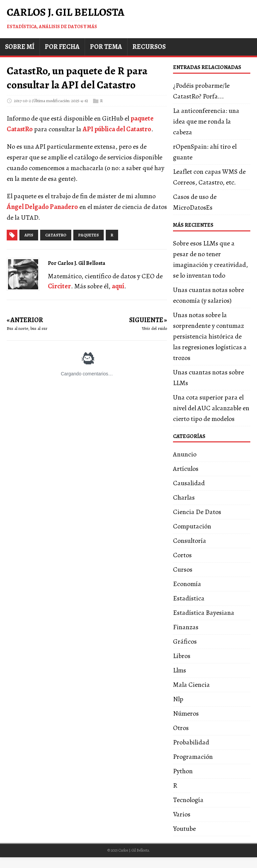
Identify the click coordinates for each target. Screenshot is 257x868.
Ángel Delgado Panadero (42, 207)
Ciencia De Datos (197, 512)
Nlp (178, 699)
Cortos (182, 555)
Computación (192, 526)
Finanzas (186, 627)
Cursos (183, 569)
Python (183, 771)
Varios (182, 814)
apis (29, 235)
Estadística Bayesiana (204, 613)
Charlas (184, 497)
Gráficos (185, 641)
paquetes (89, 235)
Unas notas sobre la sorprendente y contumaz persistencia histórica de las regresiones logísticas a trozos (210, 336)
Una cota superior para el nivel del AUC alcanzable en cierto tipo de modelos (211, 408)
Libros (182, 656)
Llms (180, 670)
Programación (193, 757)
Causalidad (189, 483)
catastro (56, 235)
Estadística (189, 598)
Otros (181, 728)
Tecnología (188, 800)
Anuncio (185, 454)
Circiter (59, 286)
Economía (187, 584)
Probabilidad (191, 742)
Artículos (186, 469)
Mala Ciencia (191, 685)
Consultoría (190, 541)
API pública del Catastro (117, 129)
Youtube (184, 829)
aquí (118, 286)
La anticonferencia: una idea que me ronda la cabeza (206, 121)
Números (186, 713)
